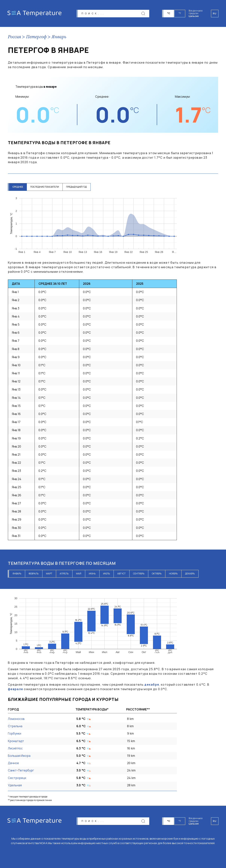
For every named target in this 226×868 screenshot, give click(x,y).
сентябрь (139, 574)
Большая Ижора (19, 756)
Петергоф (36, 37)
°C (169, 13)
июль (106, 574)
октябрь (157, 574)
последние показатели (45, 187)
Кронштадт (16, 741)
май (79, 574)
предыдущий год (77, 187)
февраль (34, 574)
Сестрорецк (17, 778)
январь (17, 574)
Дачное (13, 763)
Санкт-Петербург (21, 770)
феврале (15, 689)
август (121, 574)
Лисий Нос (15, 748)
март (49, 574)
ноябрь (173, 574)
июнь (92, 574)
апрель (64, 574)
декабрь (190, 574)
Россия (14, 37)
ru (215, 821)
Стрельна (15, 726)
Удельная (15, 785)
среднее (18, 187)
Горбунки (15, 733)
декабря (152, 685)
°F (180, 13)
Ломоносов (16, 719)
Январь (59, 37)
